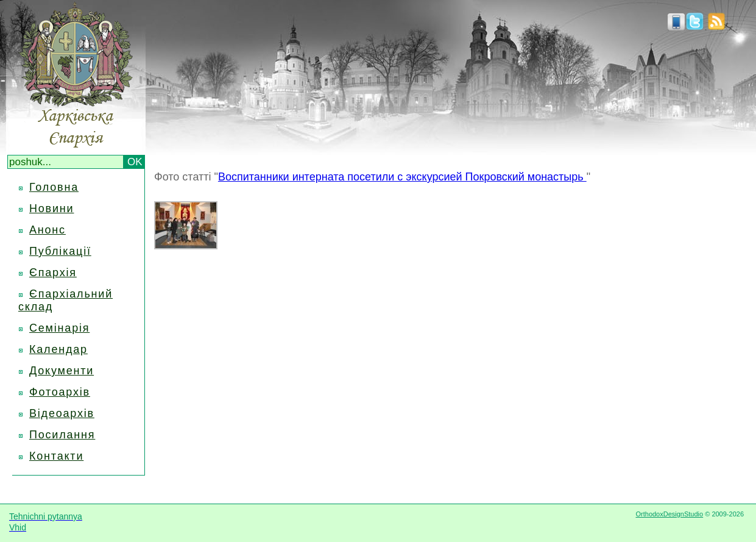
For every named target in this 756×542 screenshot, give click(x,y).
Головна (54, 187)
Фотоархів (60, 392)
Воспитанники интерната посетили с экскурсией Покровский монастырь (402, 177)
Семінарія (59, 328)
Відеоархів (62, 413)
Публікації (60, 251)
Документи (62, 371)
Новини (51, 209)
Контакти (56, 456)
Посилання (62, 435)
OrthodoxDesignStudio (669, 514)
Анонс (48, 230)
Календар (58, 349)
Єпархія (53, 273)
